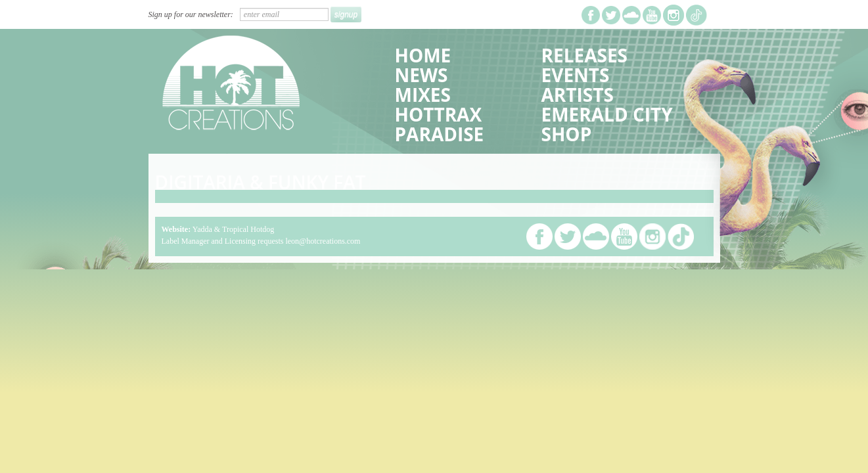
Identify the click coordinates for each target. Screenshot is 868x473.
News (422, 75)
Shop (567, 134)
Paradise (440, 134)
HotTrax (439, 114)
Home (423, 55)
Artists (578, 95)
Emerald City (607, 114)
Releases (585, 55)
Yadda (202, 229)
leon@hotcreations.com (323, 241)
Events (576, 75)
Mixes (423, 95)
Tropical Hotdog (248, 229)
